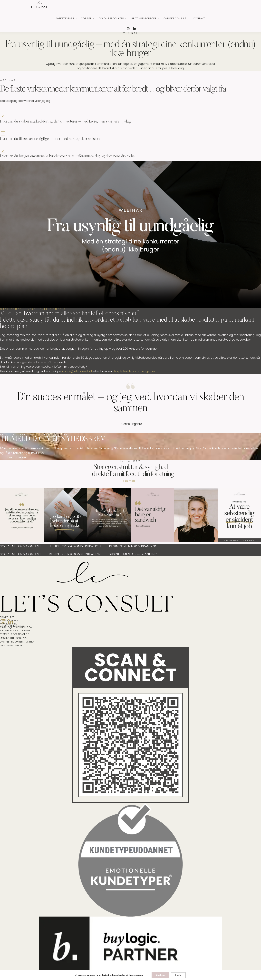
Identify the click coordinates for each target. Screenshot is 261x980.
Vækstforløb (65, 18)
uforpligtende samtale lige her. (134, 371)
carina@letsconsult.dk (77, 371)
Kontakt (199, 18)
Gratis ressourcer (144, 18)
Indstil (179, 975)
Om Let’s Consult (175, 18)
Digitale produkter (111, 18)
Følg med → (131, 483)
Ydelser (86, 18)
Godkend (160, 975)
